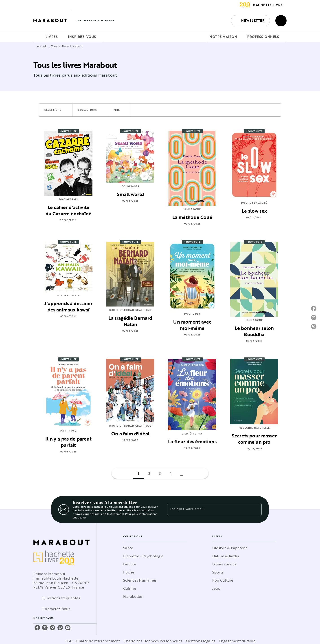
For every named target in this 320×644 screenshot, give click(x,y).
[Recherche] (281, 21)
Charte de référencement (98, 641)
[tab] (38, 37)
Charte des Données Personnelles (153, 641)
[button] (250, 21)
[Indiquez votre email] (209, 509)
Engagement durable (237, 641)
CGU (69, 641)
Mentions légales (201, 641)
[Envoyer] (256, 509)
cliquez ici (79, 517)
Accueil (42, 46)
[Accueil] (52, 21)
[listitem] (37, 628)
